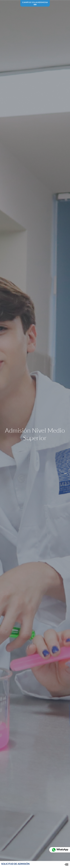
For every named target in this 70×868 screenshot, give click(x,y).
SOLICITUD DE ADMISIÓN (15, 864)
